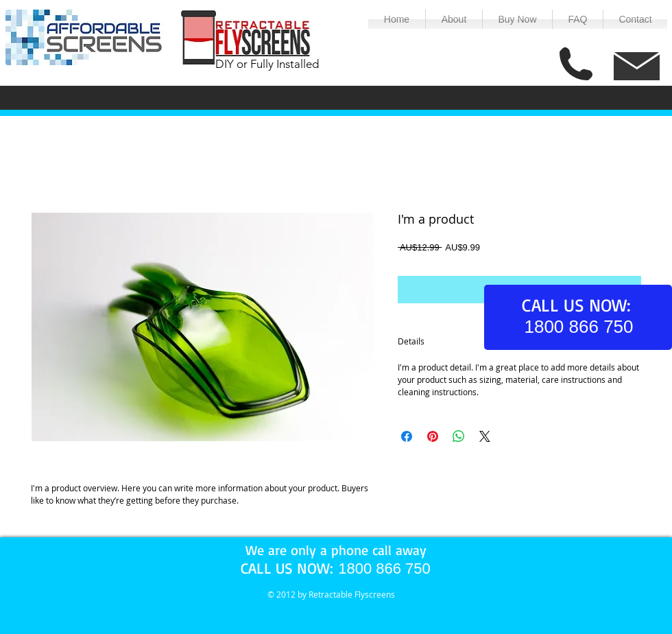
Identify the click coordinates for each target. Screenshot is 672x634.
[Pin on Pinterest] (433, 436)
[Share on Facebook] (407, 436)
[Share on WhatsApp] (459, 436)
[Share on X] (485, 436)
